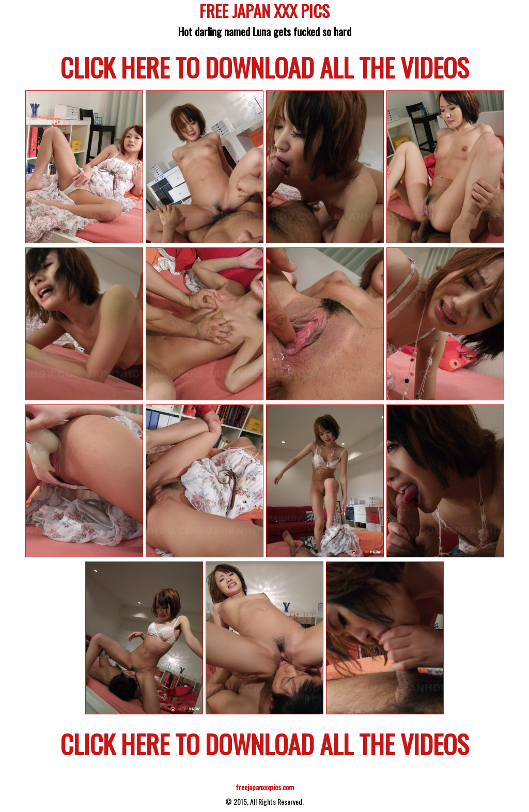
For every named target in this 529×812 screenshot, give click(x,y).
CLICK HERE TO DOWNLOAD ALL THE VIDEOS (265, 67)
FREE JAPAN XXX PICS (264, 13)
